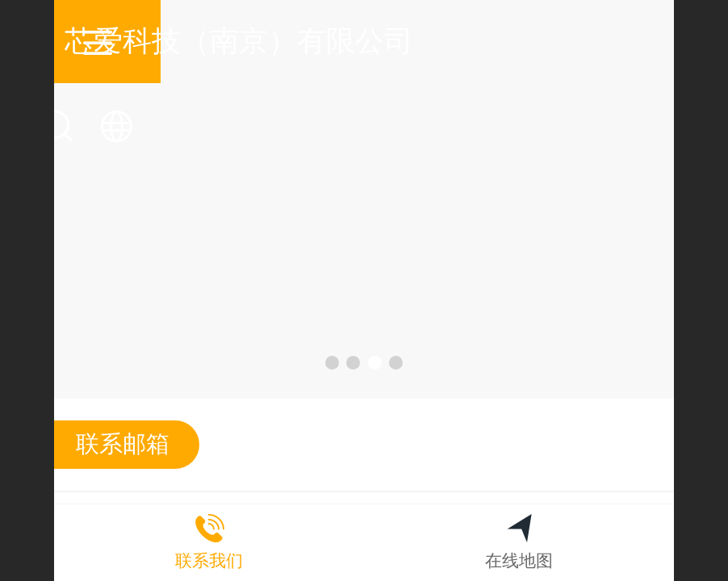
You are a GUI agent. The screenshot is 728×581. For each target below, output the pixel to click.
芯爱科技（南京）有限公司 (365, 41)
